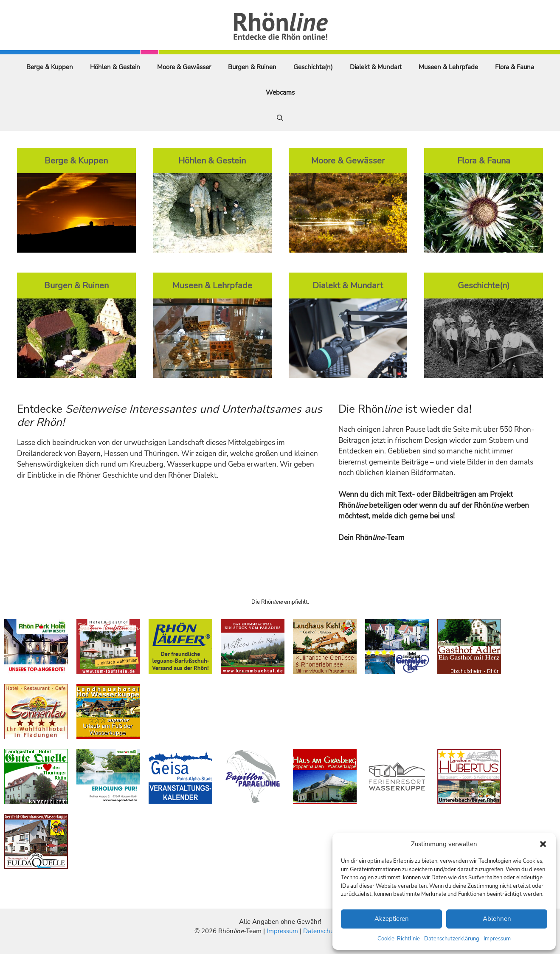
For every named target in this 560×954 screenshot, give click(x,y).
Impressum (497, 939)
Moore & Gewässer (184, 67)
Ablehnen (497, 919)
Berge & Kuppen (50, 67)
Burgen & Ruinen (252, 67)
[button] (543, 844)
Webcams (280, 93)
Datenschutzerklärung (452, 939)
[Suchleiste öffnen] (280, 118)
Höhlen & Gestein (115, 67)
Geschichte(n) (313, 67)
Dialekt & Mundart (376, 67)
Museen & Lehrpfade (448, 67)
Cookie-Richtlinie (399, 939)
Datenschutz (321, 931)
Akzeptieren (392, 919)
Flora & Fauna (515, 67)
